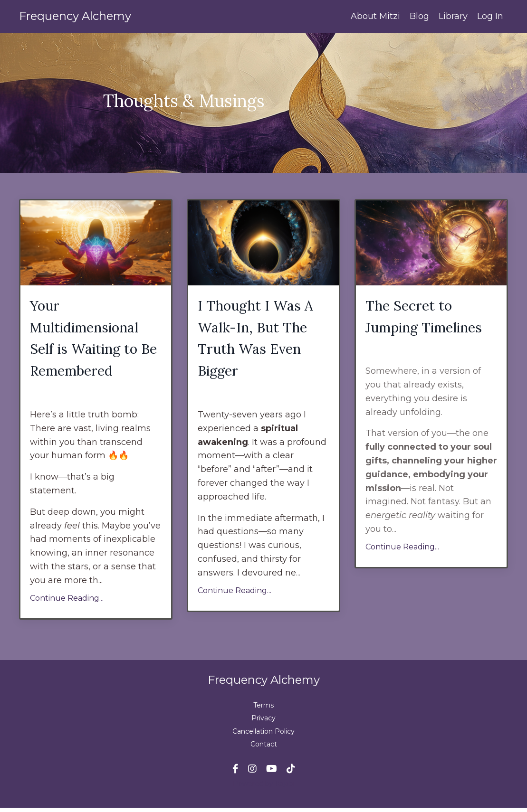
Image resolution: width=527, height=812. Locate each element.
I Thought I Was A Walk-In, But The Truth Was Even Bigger (258, 340)
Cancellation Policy (263, 735)
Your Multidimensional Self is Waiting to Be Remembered (88, 340)
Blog (419, 16)
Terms (263, 709)
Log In (490, 16)
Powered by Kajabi (264, 787)
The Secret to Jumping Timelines (428, 318)
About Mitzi (375, 16)
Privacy (263, 722)
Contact (264, 748)
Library (453, 16)
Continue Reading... (67, 602)
